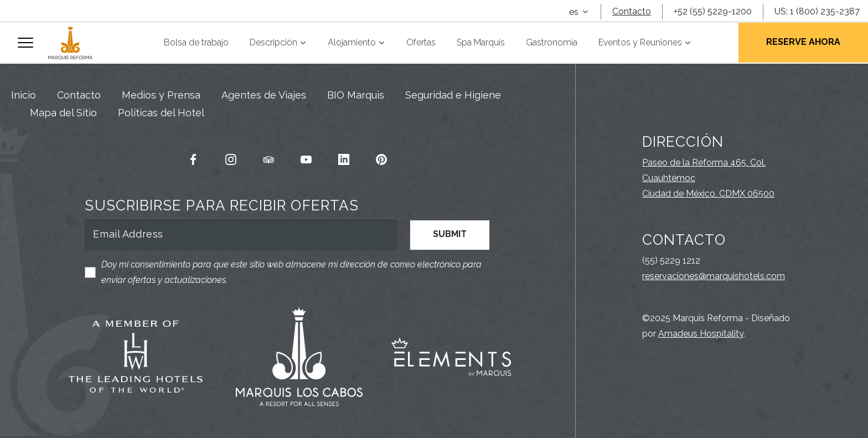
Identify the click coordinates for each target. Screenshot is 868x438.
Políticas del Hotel (161, 113)
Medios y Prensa (161, 95)
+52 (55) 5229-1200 (713, 11)
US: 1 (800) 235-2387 (817, 11)
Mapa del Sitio (63, 113)
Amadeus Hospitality (701, 334)
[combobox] (578, 12)
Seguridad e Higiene (453, 95)
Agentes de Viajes (264, 95)
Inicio (24, 95)
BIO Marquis (356, 95)
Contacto (632, 11)
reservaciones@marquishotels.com (714, 276)
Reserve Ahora (803, 42)
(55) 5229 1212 (671, 261)
